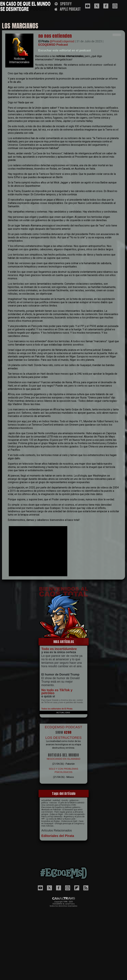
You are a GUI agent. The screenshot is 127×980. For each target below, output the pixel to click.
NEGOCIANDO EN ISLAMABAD (63, 759)
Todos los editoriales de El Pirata (57, 709)
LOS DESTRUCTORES (64, 738)
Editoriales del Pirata (58, 836)
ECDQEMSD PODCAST (63, 727)
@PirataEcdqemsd (62, 41)
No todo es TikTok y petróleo (57, 692)
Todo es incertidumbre (59, 649)
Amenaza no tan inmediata (62, 671)
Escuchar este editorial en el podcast (65, 50)
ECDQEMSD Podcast (53, 45)
